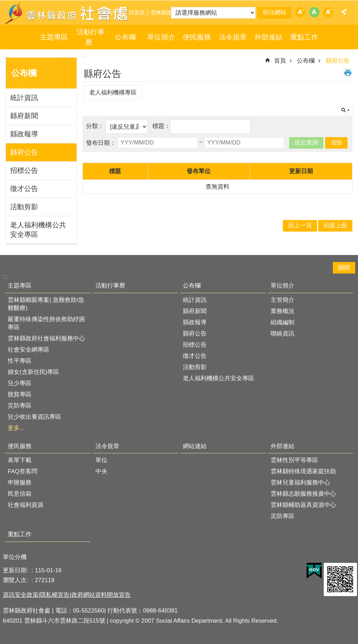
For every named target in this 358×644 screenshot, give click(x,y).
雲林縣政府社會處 (67, 13)
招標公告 (24, 170)
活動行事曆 (91, 37)
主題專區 (54, 37)
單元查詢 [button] (345, 110)
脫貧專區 (20, 394)
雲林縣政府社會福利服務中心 (46, 338)
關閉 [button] (344, 268)
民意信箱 (20, 494)
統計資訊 (24, 98)
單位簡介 (161, 37)
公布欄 (125, 37)
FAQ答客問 (23, 471)
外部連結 (268, 37)
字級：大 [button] (328, 12)
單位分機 (15, 557)
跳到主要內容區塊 (4, 4)
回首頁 (137, 12)
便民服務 (197, 37)
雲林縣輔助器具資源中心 (303, 505)
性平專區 (20, 361)
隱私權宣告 (55, 595)
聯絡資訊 (282, 334)
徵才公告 (24, 189)
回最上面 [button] (335, 225)
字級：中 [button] (314, 12)
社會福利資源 (26, 505)
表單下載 (20, 460)
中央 (101, 471)
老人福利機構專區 (113, 93)
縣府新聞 (24, 116)
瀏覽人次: (16, 580)
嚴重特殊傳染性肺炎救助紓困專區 (46, 323)
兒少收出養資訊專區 (34, 417)
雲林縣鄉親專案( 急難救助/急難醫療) (46, 304)
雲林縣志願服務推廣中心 (303, 494)
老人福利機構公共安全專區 (38, 230)
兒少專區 (20, 383)
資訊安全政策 (21, 595)
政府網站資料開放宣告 (101, 595)
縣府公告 (24, 152)
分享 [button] (344, 12)
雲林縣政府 (164, 12)
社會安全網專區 (28, 350)
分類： (96, 126)
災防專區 (20, 406)
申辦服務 (20, 483)
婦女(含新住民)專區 (33, 372)
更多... (16, 428)
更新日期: (16, 570)
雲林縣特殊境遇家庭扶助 (303, 471)
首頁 (280, 61)
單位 (101, 460)
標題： (161, 126)
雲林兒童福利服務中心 (300, 483)
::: (5, 55)
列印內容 (348, 73)
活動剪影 (24, 207)
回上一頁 (300, 225)
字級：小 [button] (300, 12)
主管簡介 (282, 300)
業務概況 (282, 311)
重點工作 (304, 37)
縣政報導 (24, 134)
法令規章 (233, 37)
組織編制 (282, 322)
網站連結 (195, 446)
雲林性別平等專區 (294, 460)
